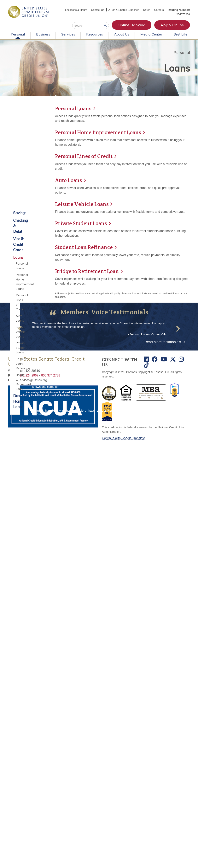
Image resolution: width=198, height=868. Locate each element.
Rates (146, 10)
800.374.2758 (51, 375)
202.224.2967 (29, 375)
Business (43, 34)
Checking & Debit (15, 226)
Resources (95, 34)
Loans (176, 68)
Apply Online (172, 25)
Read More (163, 342)
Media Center (151, 34)
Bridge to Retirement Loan (88, 271)
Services (68, 34)
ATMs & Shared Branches (123, 10)
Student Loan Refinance (85, 247)
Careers (159, 10)
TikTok (146, 365)
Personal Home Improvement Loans (16, 282)
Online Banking (132, 25)
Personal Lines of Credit (16, 302)
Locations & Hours (75, 10)
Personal (18, 34)
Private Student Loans (16, 348)
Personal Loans (16, 266)
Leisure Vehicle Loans (83, 204)
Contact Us (97, 10)
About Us (122, 34)
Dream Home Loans (15, 401)
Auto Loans (16, 318)
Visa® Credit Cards (15, 244)
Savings (15, 213)
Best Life (180, 34)
